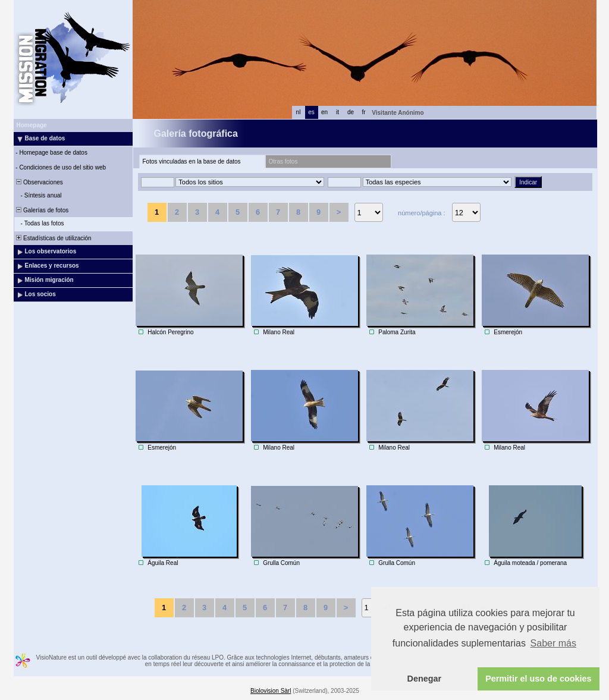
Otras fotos (283, 161)
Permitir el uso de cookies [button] (538, 679)
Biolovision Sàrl (271, 691)
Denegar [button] (425, 679)
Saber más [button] (553, 643)
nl (299, 112)
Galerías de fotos (42, 210)
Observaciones (39, 182)
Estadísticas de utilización (53, 238)
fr (363, 112)
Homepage (32, 125)
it (338, 112)
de (351, 112)
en (324, 112)
